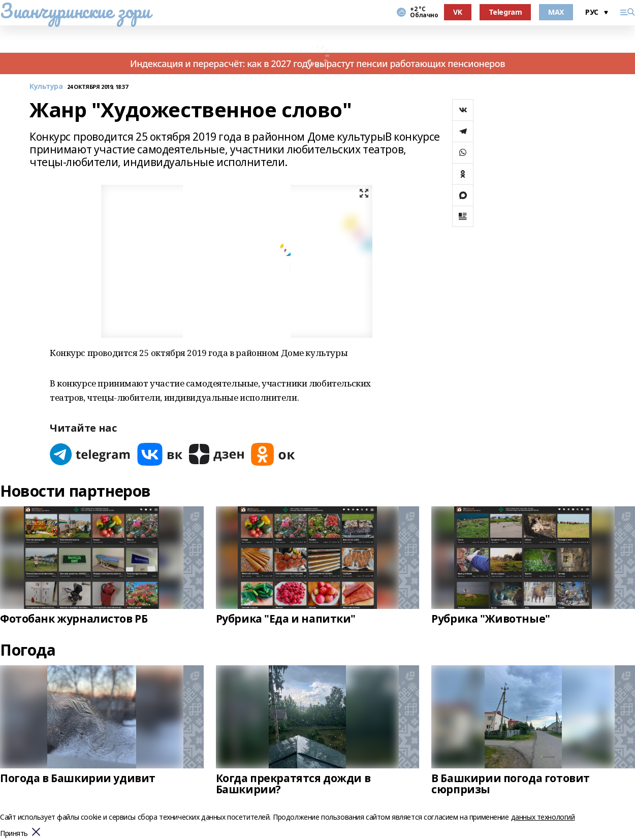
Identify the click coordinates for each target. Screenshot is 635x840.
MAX (556, 12)
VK (457, 12)
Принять (14, 834)
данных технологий (543, 817)
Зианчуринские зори (75, 11)
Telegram (505, 12)
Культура (46, 87)
